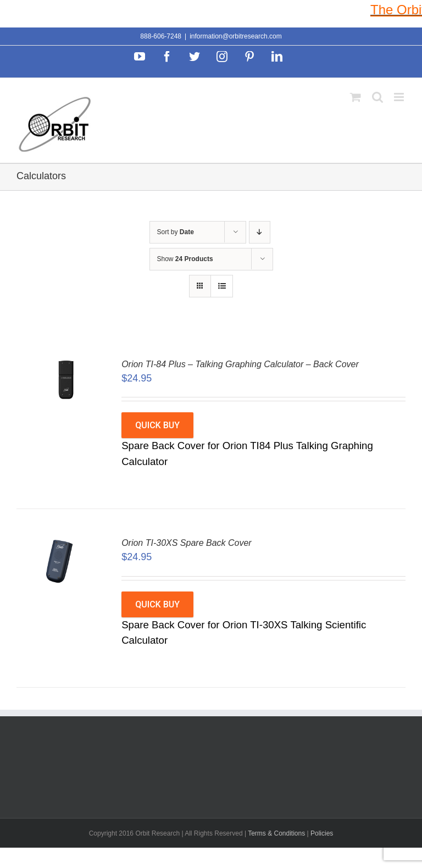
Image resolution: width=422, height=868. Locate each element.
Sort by (176, 232)
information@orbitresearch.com (236, 36)
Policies (322, 833)
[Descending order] (260, 232)
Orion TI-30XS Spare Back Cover (187, 543)
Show (185, 259)
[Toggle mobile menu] (400, 97)
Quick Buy (157, 425)
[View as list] (222, 286)
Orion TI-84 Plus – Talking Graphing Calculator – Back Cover (240, 364)
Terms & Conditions (277, 833)
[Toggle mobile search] (377, 97)
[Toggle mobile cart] (356, 97)
